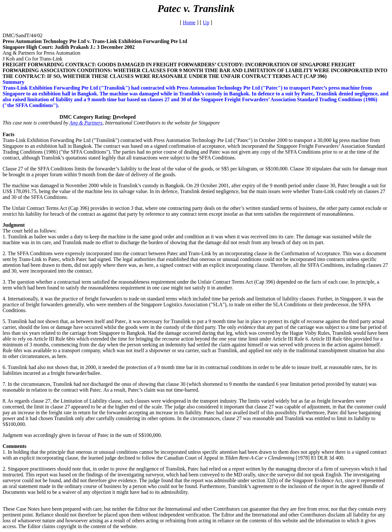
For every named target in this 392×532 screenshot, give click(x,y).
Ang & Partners (86, 123)
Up (206, 22)
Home (189, 22)
